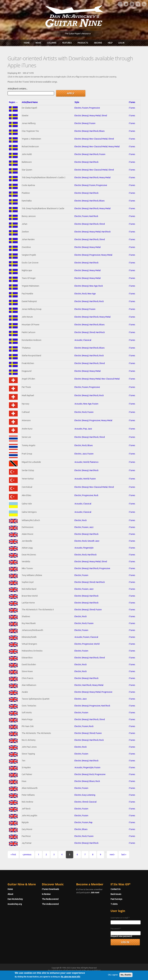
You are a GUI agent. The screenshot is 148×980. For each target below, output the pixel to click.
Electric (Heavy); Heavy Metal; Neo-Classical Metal (97, 379)
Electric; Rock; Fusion (84, 412)
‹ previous (27, 855)
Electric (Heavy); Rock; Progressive (90, 774)
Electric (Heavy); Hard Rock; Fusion (90, 154)
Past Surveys (116, 899)
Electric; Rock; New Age (85, 294)
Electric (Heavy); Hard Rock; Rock (89, 301)
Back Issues (116, 894)
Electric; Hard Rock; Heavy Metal (89, 685)
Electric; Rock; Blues (84, 445)
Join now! (95, 893)
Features (67, 43)
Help (110, 43)
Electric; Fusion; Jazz (84, 527)
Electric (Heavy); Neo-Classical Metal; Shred (94, 139)
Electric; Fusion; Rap (83, 822)
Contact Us (116, 889)
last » (124, 855)
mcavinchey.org (15, 904)
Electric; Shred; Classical (86, 802)
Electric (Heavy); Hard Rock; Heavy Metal (93, 177)
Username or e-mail (120, 918)
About (10, 894)
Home (27, 43)
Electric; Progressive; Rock (86, 495)
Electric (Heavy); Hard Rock (86, 162)
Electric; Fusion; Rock (84, 726)
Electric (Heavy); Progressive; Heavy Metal (93, 255)
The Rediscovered (50, 899)
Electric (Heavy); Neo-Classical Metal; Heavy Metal (97, 147)
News (38, 43)
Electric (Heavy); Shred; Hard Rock (90, 332)
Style (77, 102)
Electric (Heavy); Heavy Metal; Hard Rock (93, 232)
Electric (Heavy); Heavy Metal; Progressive (93, 692)
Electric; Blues (81, 829)
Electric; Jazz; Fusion (84, 454)
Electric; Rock (81, 520)
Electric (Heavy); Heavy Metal (88, 247)
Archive (98, 43)
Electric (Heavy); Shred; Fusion (88, 610)
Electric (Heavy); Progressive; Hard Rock (92, 706)
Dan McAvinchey (15, 899)
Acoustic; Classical (83, 340)
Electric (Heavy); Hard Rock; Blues (90, 131)
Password (116, 929)
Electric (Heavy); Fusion (85, 123)
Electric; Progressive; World (87, 644)
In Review (46, 894)
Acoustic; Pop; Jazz (83, 429)
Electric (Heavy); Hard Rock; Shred (90, 224)
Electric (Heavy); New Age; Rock (89, 286)
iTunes (132, 102)
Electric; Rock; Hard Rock (86, 555)
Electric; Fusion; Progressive (87, 108)
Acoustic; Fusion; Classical (86, 637)
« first (13, 855)
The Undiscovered (50, 904)
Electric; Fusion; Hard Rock (86, 216)
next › (112, 855)
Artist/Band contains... (18, 89)
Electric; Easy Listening (85, 795)
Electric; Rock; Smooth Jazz (87, 541)
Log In (121, 43)
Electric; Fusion (81, 575)
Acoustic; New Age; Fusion (86, 404)
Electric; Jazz (81, 699)
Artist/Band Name (30, 102)
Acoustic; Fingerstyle (84, 548)
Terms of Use (89, 973)
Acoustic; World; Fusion (85, 479)
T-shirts (114, 904)
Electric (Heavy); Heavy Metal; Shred (91, 116)
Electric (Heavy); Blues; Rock (87, 781)
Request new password (121, 936)
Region (13, 102)
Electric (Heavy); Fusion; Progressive (91, 185)
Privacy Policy (109, 973)
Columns (52, 43)
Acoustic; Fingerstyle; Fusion (87, 767)
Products (83, 43)
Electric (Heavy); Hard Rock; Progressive (92, 568)
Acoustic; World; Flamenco (86, 462)
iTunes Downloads (50, 889)
